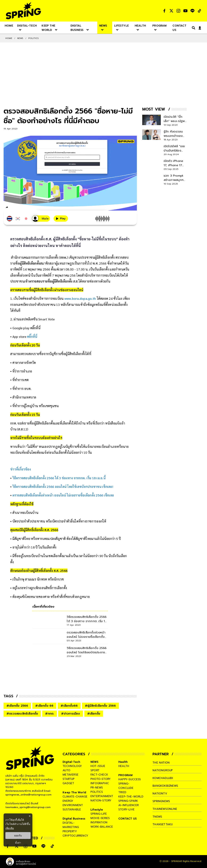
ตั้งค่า (18, 843)
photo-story (101, 779)
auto (66, 770)
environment (73, 805)
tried (122, 792)
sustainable (72, 809)
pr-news (97, 788)
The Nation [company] (161, 763)
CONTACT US (128, 819)
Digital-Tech (71, 762)
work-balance (102, 827)
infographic (100, 783)
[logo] (23, 11)
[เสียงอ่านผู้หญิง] (41, 219)
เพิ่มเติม (10, 828)
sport (95, 770)
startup (69, 779)
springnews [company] (161, 801)
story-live (126, 809)
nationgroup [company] (163, 770)
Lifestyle (97, 810)
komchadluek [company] (163, 778)
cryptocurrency (75, 836)
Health (123, 762)
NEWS (20, 38)
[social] (164, 11)
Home (9, 38)
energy (68, 801)
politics (97, 792)
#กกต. (50, 714)
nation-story (101, 801)
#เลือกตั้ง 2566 (17, 706)
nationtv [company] (160, 794)
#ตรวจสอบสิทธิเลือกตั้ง (22, 714)
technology (72, 766)
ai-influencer (129, 805)
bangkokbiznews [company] (165, 786)
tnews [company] (157, 817)
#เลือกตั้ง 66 (44, 706)
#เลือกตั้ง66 (69, 706)
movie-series (100, 818)
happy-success (130, 779)
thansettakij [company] (163, 824)
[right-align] (193, 28)
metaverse (70, 775)
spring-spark (128, 801)
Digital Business (74, 819)
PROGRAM (125, 775)
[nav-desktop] (9, 25)
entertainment (102, 796)
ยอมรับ (18, 836)
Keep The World (74, 792)
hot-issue (98, 766)
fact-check (99, 775)
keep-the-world (131, 797)
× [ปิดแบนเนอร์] (30, 816)
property (70, 831)
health (124, 766)
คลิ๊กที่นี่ (35, 328)
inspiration (99, 822)
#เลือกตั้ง (94, 714)
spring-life (99, 814)
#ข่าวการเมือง (70, 714)
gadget (68, 783)
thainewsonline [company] (165, 809)
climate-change (75, 797)
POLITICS (34, 38)
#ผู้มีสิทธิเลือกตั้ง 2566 (100, 706)
